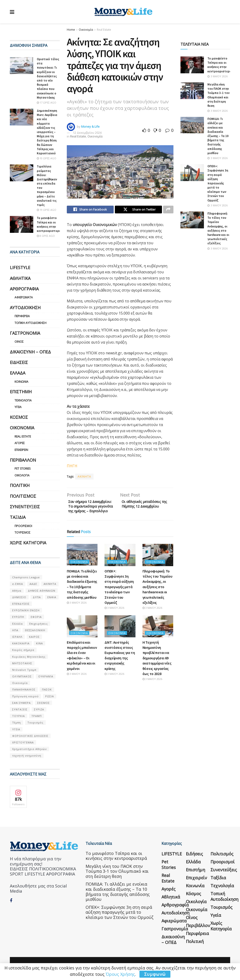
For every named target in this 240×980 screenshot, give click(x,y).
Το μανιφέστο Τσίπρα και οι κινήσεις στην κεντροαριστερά (49, 224)
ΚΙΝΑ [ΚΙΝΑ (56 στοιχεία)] (39, 643)
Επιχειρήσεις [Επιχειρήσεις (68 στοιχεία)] (39, 624)
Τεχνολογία (23, 400)
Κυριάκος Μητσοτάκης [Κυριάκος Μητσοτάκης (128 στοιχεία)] (29, 657)
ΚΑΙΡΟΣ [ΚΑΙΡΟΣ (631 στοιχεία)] (34, 637)
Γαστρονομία (25, 333)
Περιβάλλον (23, 460)
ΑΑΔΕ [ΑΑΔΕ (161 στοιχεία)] (33, 584)
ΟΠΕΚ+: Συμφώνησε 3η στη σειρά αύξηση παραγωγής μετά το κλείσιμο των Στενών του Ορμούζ (119, 601)
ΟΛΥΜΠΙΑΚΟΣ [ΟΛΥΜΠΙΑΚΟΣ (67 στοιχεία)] (22, 676)
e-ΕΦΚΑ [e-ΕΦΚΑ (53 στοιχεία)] (18, 584)
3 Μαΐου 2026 (77, 617)
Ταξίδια (18, 517)
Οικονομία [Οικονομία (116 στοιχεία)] (20, 683)
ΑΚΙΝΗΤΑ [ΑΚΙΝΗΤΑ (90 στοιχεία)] (50, 584)
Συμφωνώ (155, 974)
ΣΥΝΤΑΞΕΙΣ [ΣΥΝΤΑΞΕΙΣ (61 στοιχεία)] (20, 709)
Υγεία (18, 407)
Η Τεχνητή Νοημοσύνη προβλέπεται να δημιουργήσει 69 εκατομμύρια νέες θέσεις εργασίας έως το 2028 (157, 672)
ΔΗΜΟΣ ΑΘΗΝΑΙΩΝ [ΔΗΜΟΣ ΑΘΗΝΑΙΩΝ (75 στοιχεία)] (42, 591)
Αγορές (20, 443)
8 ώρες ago (46, 236)
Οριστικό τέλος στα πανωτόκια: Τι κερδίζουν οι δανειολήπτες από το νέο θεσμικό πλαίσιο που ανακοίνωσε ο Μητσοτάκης (48, 78)
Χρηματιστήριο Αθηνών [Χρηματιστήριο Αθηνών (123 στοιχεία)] (29, 749)
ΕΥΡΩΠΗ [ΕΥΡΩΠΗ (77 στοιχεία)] (18, 617)
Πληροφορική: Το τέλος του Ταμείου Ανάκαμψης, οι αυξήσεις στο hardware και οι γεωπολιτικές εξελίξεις (157, 601)
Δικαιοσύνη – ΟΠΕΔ (30, 352)
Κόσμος (19, 417)
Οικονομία (86, 30)
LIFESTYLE (20, 267)
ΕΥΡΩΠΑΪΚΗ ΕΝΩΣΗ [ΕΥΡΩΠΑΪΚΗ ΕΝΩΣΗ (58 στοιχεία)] (26, 610)
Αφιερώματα (24, 297)
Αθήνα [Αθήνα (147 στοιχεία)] (17, 591)
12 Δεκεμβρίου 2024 (87, 133)
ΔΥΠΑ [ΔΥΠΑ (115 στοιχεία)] (37, 597)
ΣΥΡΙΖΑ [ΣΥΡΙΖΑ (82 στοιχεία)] (39, 709)
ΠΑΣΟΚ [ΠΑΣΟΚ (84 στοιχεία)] (47, 689)
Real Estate (104, 30)
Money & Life (90, 126)
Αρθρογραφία (24, 289)
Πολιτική (20, 485)
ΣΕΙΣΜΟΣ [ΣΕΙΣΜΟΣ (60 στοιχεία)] (43, 703)
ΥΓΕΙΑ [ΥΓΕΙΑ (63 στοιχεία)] (16, 729)
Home (71, 30)
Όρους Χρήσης (120, 974)
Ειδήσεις (19, 362)
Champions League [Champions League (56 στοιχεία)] (26, 577)
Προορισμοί (23, 526)
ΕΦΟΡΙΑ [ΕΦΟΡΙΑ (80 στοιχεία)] (36, 617)
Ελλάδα (18, 373)
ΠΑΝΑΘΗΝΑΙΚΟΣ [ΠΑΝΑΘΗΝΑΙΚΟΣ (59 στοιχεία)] (24, 689)
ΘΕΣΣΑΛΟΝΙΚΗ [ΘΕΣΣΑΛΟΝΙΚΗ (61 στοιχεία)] (35, 630)
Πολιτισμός (23, 496)
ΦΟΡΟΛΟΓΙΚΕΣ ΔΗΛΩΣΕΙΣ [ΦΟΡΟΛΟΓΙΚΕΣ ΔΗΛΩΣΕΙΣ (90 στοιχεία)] (30, 736)
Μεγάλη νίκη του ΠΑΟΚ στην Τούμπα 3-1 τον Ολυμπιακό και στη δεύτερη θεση (218, 95)
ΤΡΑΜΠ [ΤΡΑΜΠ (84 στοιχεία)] (37, 716)
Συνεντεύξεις (25, 507)
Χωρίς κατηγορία (28, 543)
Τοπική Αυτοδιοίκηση (30, 323)
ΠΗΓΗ (72, 467)
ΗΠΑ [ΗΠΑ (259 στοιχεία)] (15, 630)
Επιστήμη (21, 392)
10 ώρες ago (47, 158)
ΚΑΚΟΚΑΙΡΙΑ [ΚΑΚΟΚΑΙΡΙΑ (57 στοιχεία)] (21, 643)
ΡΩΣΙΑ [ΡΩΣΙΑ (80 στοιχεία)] (50, 696)
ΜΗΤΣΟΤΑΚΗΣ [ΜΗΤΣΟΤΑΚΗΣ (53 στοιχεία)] (22, 663)
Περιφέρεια (22, 316)
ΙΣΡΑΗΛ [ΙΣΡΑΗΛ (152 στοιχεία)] (17, 637)
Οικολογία (22, 475)
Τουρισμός (22, 533)
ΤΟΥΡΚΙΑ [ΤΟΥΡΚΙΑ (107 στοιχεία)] (19, 716)
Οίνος (19, 342)
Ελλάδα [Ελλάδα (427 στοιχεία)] (17, 624)
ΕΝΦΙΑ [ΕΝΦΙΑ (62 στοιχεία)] (52, 597)
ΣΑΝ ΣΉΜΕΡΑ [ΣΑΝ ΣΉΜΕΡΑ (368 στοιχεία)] (21, 703)
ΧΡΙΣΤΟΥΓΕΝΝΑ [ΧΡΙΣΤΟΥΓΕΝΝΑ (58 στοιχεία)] (23, 742)
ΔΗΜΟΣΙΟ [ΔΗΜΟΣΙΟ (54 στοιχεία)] (19, 597)
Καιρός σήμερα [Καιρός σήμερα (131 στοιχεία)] (23, 650)
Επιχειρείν (21, 450)
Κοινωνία (21, 382)
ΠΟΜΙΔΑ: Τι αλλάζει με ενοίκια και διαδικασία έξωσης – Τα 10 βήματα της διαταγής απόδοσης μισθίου (218, 136)
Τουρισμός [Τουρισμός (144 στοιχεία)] (35, 722)
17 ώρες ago (47, 102)
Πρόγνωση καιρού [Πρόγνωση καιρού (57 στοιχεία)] (25, 696)
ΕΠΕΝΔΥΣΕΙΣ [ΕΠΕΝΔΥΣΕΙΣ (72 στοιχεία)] (21, 604)
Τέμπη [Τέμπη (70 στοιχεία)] (17, 722)
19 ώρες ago (47, 210)
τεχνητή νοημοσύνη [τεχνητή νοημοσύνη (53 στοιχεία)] (27, 755)
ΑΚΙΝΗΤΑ (84, 478)
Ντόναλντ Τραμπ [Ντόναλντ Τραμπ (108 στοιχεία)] (24, 670)
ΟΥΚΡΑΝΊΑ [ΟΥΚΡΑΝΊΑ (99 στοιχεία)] (46, 676)
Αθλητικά (20, 278)
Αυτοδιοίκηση (25, 308)
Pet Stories (22, 469)
